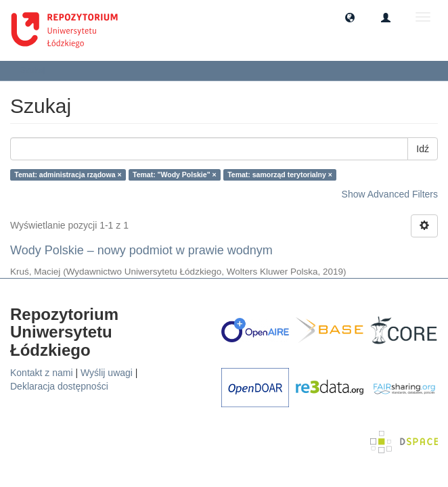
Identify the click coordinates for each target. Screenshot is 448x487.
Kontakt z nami (42, 373)
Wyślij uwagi (107, 373)
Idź (423, 149)
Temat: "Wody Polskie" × (175, 175)
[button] (350, 17)
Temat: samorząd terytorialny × (280, 175)
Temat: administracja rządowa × (68, 175)
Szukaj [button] (37, 70)
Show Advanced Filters (390, 194)
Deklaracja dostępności (59, 386)
